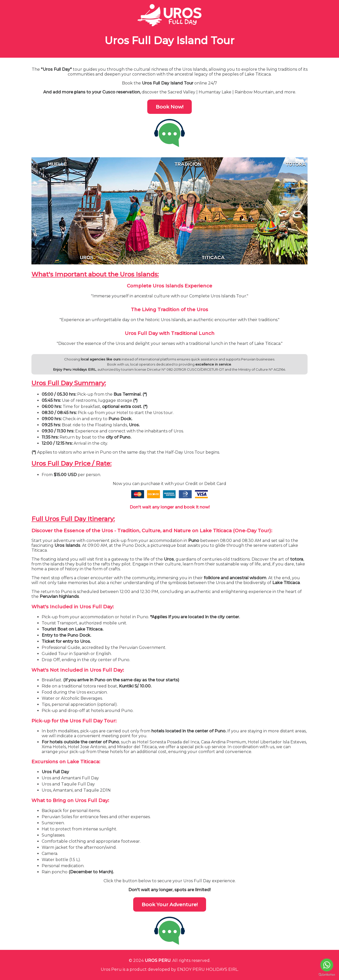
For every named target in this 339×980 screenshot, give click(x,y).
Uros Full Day (55, 772)
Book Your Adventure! (170, 904)
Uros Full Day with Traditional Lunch (170, 333)
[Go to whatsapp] (327, 965)
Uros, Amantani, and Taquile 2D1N (76, 790)
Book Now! (169, 107)
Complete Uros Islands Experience (169, 286)
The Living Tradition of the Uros (169, 310)
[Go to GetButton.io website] (327, 975)
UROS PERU (158, 960)
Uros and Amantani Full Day (70, 778)
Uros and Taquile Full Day (68, 784)
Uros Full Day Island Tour (169, 40)
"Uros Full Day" (56, 69)
